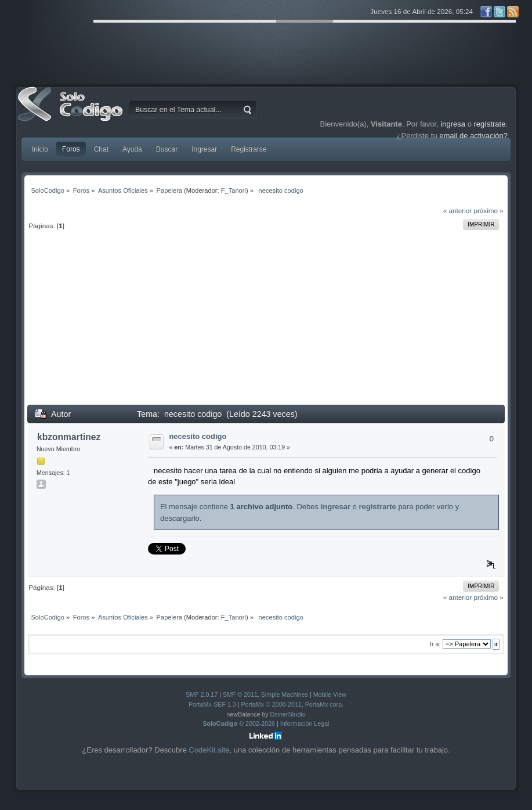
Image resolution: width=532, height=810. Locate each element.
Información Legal (305, 723)
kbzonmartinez (69, 437)
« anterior (457, 210)
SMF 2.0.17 (202, 694)
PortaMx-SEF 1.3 (212, 704)
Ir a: (435, 644)
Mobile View (330, 694)
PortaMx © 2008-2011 (271, 704)
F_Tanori (234, 190)
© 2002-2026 (239, 723)
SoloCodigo (71, 113)
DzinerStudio (288, 714)
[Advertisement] (266, 323)
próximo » (488, 210)
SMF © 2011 (240, 694)
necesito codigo (198, 436)
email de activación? (473, 136)
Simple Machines (285, 694)
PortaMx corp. (324, 704)
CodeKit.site (209, 750)
